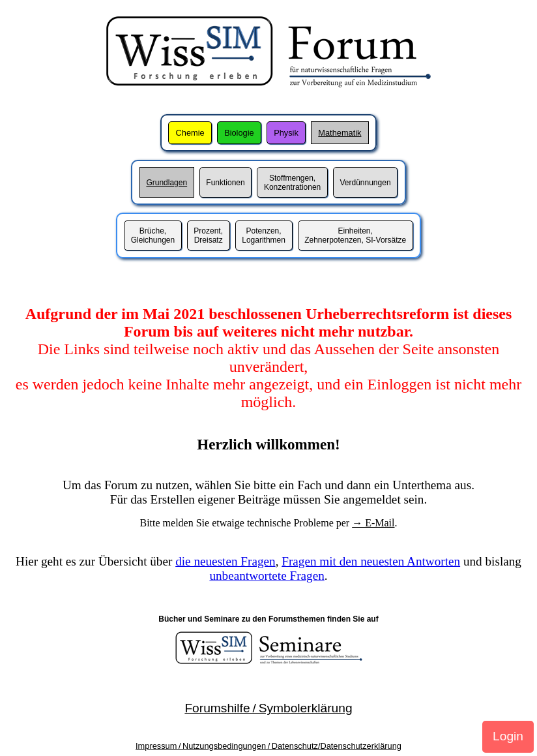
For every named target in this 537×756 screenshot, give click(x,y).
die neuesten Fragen (225, 561)
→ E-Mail (373, 523)
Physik (286, 133)
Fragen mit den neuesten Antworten (371, 561)
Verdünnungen (365, 183)
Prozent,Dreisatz (208, 235)
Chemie (190, 133)
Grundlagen (167, 183)
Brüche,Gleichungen (153, 235)
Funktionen (225, 183)
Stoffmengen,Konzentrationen (292, 183)
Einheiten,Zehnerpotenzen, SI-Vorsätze (355, 235)
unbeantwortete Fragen (267, 576)
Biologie (239, 133)
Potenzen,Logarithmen (264, 235)
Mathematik (340, 133)
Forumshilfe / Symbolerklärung (268, 708)
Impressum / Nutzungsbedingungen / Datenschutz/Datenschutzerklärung (268, 746)
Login (508, 736)
